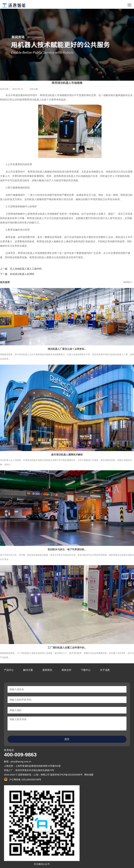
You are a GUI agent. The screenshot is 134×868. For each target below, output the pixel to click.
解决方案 (28, 670)
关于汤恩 (105, 670)
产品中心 (9, 670)
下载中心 (86, 670)
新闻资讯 (47, 670)
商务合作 (66, 670)
